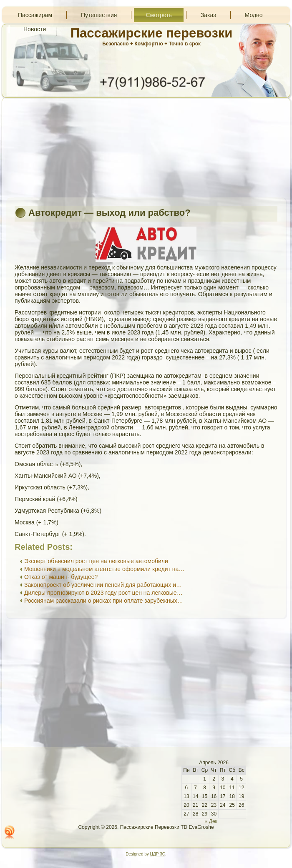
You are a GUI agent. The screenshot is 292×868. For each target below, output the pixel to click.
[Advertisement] (146, 147)
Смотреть (159, 15)
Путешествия (99, 15)
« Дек (211, 821)
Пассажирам (35, 15)
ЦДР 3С (158, 854)
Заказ (208, 15)
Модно (254, 15)
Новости (35, 29)
